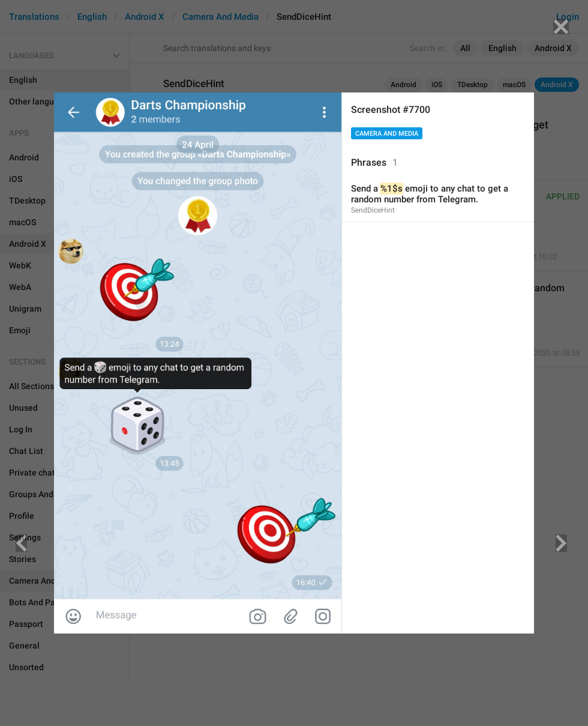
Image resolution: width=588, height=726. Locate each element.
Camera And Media (387, 134)
